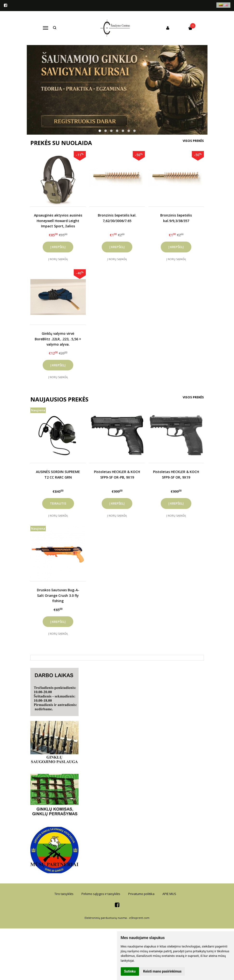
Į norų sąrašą (58, 259)
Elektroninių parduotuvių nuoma (106, 918)
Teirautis (58, 503)
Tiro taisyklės (64, 894)
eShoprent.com (139, 918)
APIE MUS (169, 894)
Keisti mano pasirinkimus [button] (162, 971)
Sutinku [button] (130, 971)
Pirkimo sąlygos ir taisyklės (101, 894)
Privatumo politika (141, 894)
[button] (100, 131)
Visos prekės (193, 141)
